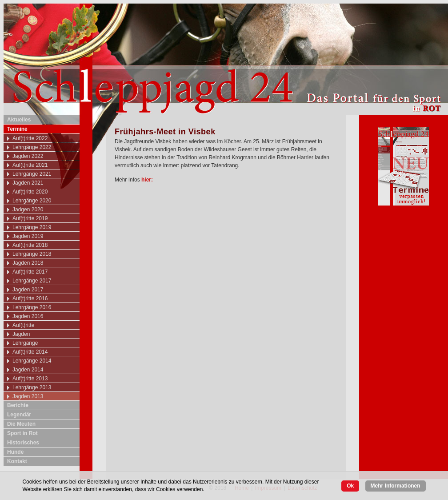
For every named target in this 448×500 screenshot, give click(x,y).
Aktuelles (19, 120)
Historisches (23, 443)
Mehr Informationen (396, 486)
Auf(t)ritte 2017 (30, 272)
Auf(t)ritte (23, 325)
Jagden (21, 334)
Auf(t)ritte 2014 (30, 352)
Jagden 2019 (28, 236)
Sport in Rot (22, 433)
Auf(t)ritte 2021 (30, 165)
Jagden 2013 (28, 396)
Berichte (18, 405)
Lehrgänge (25, 343)
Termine (17, 129)
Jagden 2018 (28, 263)
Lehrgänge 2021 (32, 174)
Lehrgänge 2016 (32, 307)
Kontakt (17, 461)
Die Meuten (21, 424)
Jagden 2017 (28, 290)
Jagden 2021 (28, 183)
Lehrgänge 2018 (32, 254)
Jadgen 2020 (28, 210)
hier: (148, 180)
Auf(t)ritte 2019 (30, 218)
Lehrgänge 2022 (32, 147)
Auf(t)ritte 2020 (30, 192)
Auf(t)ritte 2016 (30, 298)
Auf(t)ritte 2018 (30, 245)
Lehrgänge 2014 (32, 361)
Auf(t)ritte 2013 (30, 379)
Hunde (15, 452)
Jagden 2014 (28, 370)
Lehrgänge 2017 (32, 281)
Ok (350, 486)
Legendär (19, 415)
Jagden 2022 (28, 156)
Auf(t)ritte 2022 (30, 138)
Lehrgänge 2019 (32, 227)
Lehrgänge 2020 (32, 201)
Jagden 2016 (28, 316)
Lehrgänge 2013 (32, 387)
